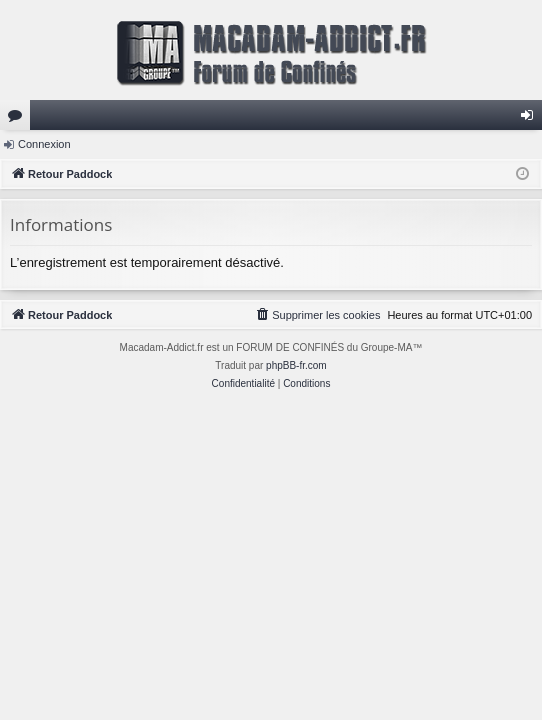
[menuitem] (317, 315)
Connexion (44, 144)
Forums (19, 119)
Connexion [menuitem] (531, 119)
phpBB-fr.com (296, 365)
